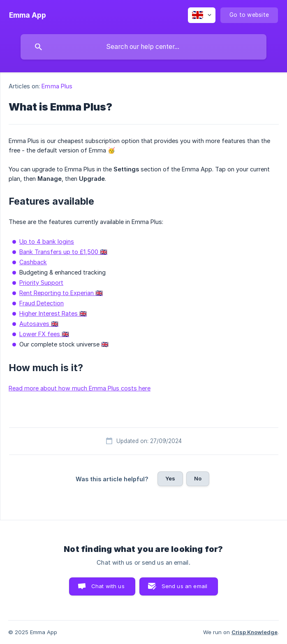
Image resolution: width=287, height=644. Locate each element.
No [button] (198, 478)
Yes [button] (170, 478)
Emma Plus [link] (57, 86)
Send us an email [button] (184, 586)
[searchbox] (143, 47)
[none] (28, 15)
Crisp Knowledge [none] (255, 632)
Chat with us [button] (108, 586)
